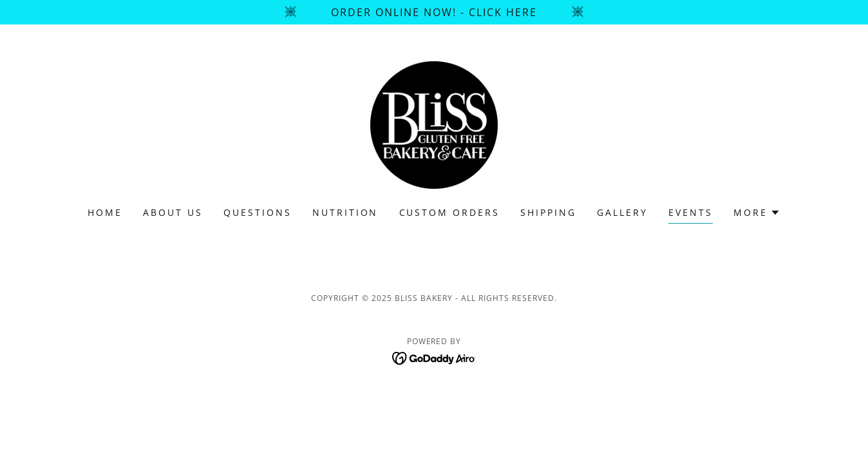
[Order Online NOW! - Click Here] (434, 12)
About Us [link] (173, 212)
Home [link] (105, 212)
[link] (434, 124)
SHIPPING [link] (548, 212)
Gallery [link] (622, 212)
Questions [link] (258, 212)
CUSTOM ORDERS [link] (450, 212)
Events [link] (691, 212)
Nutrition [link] (345, 212)
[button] (757, 213)
